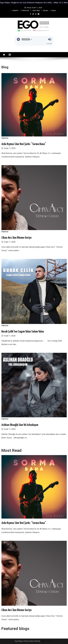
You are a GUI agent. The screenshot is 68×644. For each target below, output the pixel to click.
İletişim (46, 11)
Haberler (15, 11)
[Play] (18, 39)
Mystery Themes (47, 641)
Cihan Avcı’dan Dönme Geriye (17, 238)
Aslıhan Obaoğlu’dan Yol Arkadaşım (20, 425)
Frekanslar (25, 11)
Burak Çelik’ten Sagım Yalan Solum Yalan (23, 332)
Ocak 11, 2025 (10, 148)
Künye (54, 11)
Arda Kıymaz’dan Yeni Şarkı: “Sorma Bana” (24, 144)
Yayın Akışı (36, 11)
